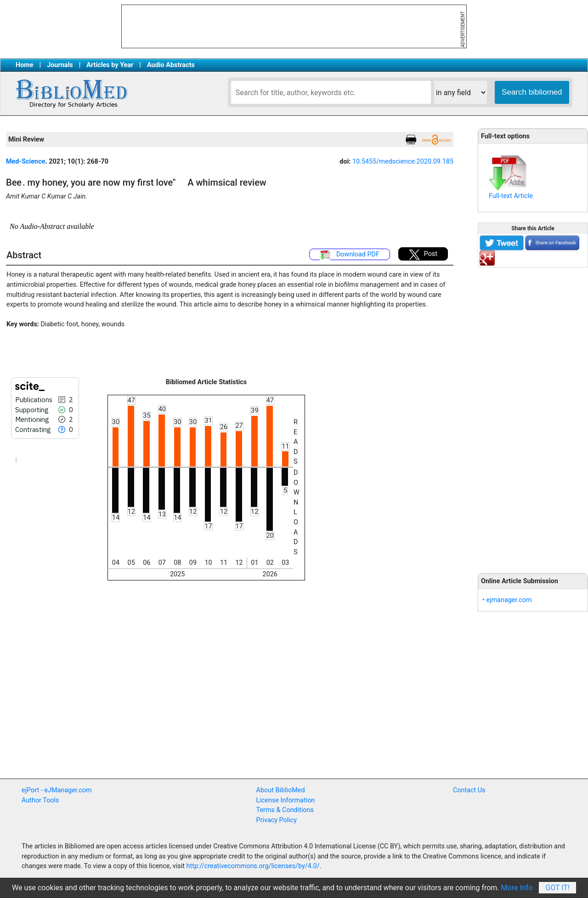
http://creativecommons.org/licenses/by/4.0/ (253, 866)
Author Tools (40, 800)
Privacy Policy (277, 820)
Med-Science (25, 162)
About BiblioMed (281, 790)
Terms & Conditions (285, 810)
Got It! (557, 888)
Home (25, 65)
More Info (517, 888)
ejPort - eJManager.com (57, 790)
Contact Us (469, 790)
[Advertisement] (533, 415)
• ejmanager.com (507, 600)
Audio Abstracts (171, 65)
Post (423, 255)
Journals (60, 65)
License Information (286, 800)
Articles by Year (110, 65)
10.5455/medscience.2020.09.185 (403, 162)
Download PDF (350, 255)
